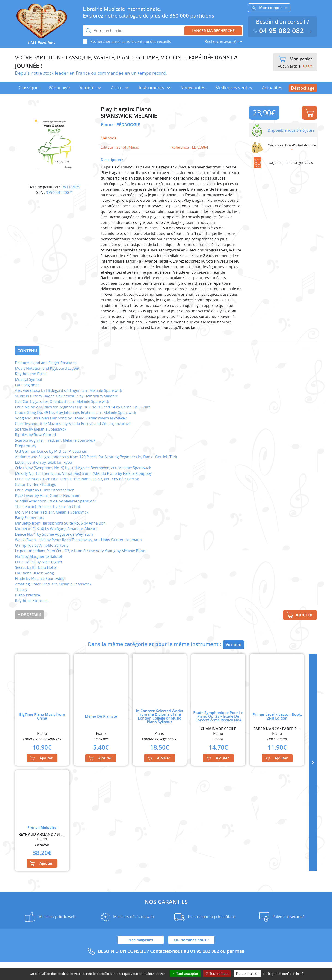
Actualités (272, 88)
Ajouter (309, 113)
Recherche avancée (222, 41)
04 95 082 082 (280, 31)
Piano (107, 124)
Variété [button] (90, 88)
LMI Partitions (42, 43)
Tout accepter (185, 974)
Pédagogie (59, 88)
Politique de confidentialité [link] (283, 974)
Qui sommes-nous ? (191, 940)
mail (240, 951)
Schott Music (128, 147)
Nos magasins (141, 940)
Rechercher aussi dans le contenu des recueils (131, 41)
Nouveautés (193, 88)
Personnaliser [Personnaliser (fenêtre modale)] (247, 974)
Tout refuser (217, 974)
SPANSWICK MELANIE (129, 116)
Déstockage (303, 88)
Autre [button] (120, 88)
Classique (29, 88)
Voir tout (233, 645)
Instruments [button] (155, 88)
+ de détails (30, 615)
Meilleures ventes (234, 88)
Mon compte (269, 8)
